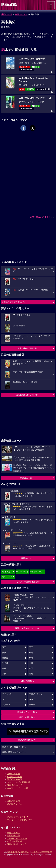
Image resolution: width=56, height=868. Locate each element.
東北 (31, 658)
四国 (31, 669)
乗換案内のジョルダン (19, 852)
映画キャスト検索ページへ (14, 747)
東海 (31, 653)
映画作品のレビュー (17, 785)
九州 (4, 674)
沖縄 (31, 674)
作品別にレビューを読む (19, 788)
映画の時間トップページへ (14, 752)
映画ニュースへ (27, 478)
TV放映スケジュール (17, 838)
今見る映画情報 (14, 841)
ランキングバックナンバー (20, 820)
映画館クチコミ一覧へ (27, 712)
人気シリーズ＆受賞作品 (19, 782)
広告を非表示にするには (41, 217)
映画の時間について (27, 740)
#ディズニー (7, 577)
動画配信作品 (13, 835)
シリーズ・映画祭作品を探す (27, 582)
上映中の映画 (13, 774)
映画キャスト (21, 14)
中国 (4, 669)
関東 (31, 647)
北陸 (31, 663)
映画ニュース (13, 833)
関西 (4, 653)
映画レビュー (27, 558)
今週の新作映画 (14, 777)
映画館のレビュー (16, 804)
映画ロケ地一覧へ (27, 717)
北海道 (5, 658)
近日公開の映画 (14, 779)
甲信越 (5, 663)
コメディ (6, 705)
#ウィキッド (22, 572)
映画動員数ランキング (18, 817)
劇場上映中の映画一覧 (27, 348)
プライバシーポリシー (42, 852)
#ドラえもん (7, 572)
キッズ (32, 699)
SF (4, 699)
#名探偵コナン (37, 572)
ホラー (32, 705)
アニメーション (36, 694)
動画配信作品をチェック (27, 395)
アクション (7, 694)
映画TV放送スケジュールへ (27, 628)
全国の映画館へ (27, 681)
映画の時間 (6, 14)
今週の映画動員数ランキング (14, 302)
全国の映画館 (13, 801)
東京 (4, 647)
